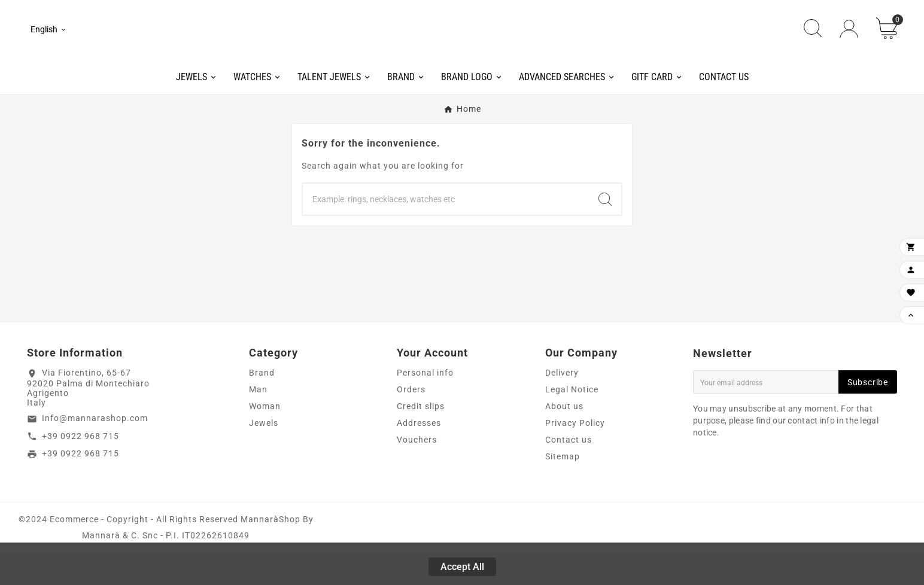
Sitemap (563, 489)
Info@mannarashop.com (95, 450)
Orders (411, 422)
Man (258, 422)
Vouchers (417, 472)
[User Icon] (849, 45)
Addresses (419, 455)
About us (564, 438)
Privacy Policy (575, 455)
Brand (262, 405)
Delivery (562, 405)
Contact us (569, 472)
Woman (265, 438)
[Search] (446, 231)
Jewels (264, 455)
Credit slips (421, 438)
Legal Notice (572, 422)
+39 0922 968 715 (80, 468)
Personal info (425, 405)
